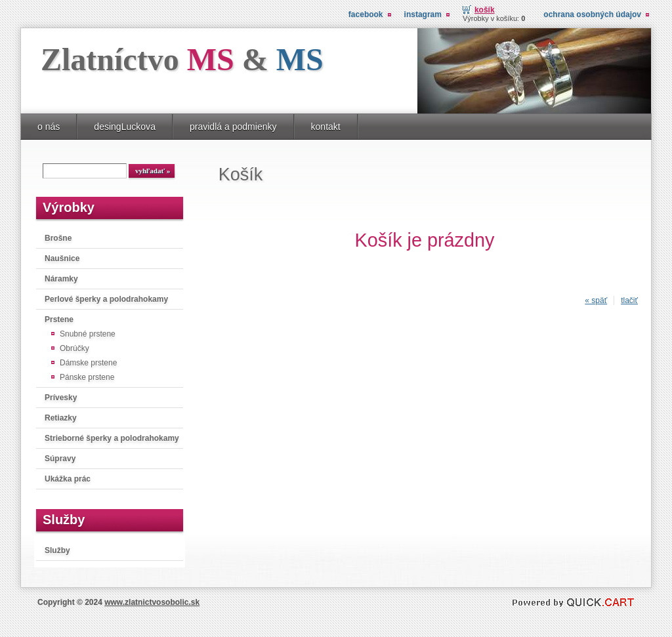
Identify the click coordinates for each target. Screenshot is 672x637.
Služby (57, 550)
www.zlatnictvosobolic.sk (152, 602)
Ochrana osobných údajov (592, 14)
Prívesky (61, 398)
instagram (423, 14)
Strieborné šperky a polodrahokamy (112, 438)
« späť (596, 300)
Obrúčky (74, 348)
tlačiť (629, 300)
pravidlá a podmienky (233, 127)
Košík (485, 10)
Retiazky (61, 418)
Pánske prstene (87, 377)
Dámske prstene (88, 363)
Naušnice (62, 258)
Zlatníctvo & (182, 59)
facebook (366, 14)
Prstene (59, 319)
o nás (49, 127)
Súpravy (60, 459)
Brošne (58, 238)
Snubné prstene (88, 334)
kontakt (326, 127)
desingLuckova (125, 127)
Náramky (61, 279)
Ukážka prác (68, 479)
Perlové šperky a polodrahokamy (106, 299)
